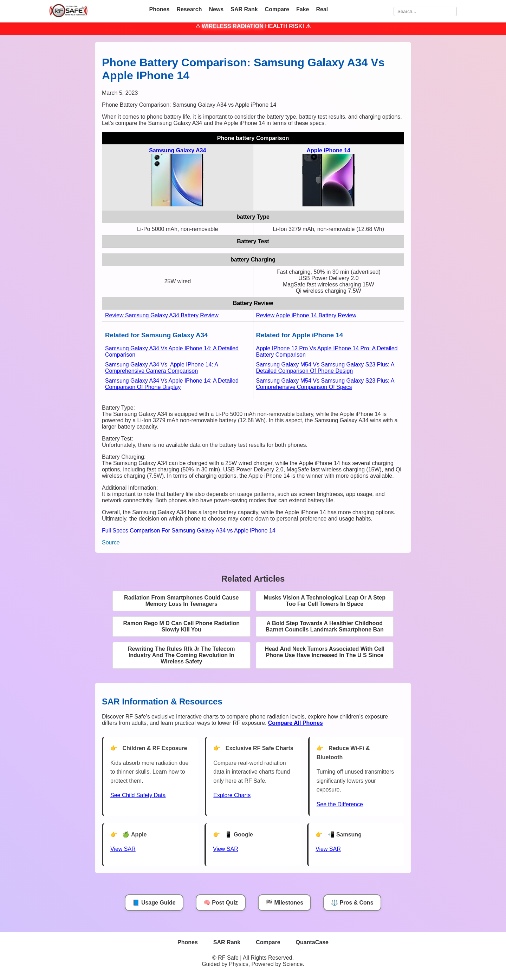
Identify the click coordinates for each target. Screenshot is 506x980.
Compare (277, 9)
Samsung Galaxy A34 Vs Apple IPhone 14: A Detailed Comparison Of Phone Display (172, 384)
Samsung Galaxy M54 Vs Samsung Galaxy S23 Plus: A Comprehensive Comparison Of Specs (325, 384)
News (216, 9)
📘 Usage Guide (154, 903)
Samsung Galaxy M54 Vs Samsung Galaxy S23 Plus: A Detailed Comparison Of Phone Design (325, 368)
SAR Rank (244, 9)
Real (322, 9)
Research (189, 9)
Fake (303, 9)
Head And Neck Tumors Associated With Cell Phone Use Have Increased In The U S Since (325, 652)
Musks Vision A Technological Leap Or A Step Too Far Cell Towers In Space (325, 601)
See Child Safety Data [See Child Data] (138, 795)
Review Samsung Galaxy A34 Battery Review (162, 315)
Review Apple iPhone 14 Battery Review (306, 315)
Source (111, 542)
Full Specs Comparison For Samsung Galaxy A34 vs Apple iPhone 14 (189, 531)
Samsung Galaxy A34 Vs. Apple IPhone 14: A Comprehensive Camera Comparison (162, 368)
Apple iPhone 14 (329, 150)
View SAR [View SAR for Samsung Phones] (328, 849)
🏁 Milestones (284, 903)
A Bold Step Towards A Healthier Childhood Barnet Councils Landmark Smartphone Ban (325, 626)
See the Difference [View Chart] (340, 804)
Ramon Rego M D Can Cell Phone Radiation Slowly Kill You (181, 626)
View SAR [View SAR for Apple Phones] (123, 849)
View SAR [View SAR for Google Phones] (226, 849)
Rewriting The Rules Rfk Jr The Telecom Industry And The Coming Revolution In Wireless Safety (181, 655)
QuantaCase (312, 942)
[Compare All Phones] (296, 723)
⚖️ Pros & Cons (352, 903)
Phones (160, 9)
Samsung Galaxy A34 (177, 150)
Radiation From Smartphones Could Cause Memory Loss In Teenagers (181, 601)
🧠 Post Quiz (221, 903)
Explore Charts (232, 795)
